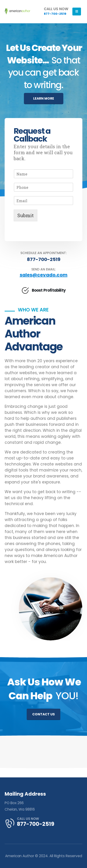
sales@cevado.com (44, 275)
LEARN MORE (44, 98)
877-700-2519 (44, 259)
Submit (26, 215)
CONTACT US (43, 714)
